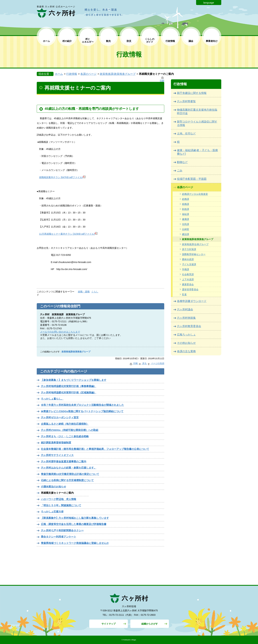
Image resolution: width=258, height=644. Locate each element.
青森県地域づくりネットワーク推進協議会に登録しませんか (75, 543)
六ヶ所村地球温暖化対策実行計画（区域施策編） (69, 392)
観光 (108, 41)
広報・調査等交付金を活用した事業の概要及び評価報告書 (74, 524)
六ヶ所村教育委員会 (189, 326)
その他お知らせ (186, 343)
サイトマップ (109, 624)
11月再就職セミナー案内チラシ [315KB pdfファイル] (68, 234)
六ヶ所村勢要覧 (186, 101)
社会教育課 (188, 274)
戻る (143, 363)
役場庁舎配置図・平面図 (192, 179)
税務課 (186, 204)
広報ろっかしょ (186, 335)
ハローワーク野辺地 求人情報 (59, 499)
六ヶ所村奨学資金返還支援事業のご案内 (64, 461)
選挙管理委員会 (190, 289)
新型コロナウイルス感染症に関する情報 (197, 123)
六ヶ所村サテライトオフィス (57, 455)
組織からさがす (150, 624)
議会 (191, 41)
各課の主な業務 (186, 351)
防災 (129, 41)
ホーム (46, 41)
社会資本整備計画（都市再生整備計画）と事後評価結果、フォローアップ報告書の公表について (95, 449)
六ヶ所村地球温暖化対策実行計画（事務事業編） (69, 386)
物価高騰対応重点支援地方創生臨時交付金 (197, 111)
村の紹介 (67, 41)
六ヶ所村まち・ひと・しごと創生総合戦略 (65, 436)
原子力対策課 (189, 249)
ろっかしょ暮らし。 (52, 399)
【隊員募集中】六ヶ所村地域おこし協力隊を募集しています (75, 518)
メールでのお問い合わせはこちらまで (60, 332)
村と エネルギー (88, 40)
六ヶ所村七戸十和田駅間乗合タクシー (62, 530)
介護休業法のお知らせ (54, 487)
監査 (184, 294)
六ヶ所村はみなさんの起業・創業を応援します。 (69, 468)
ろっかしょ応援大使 (52, 512)
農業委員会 (188, 284)
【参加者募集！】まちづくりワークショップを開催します (74, 380)
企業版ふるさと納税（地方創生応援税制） (65, 424)
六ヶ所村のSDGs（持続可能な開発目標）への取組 (70, 430)
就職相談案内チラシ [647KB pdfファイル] (62, 177)
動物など (182, 162)
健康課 (186, 219)
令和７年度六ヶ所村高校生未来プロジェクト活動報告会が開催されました (82, 405)
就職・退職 (84, 292)
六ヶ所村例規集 (186, 318)
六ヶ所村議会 (185, 309)
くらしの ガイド (150, 40)
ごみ (180, 171)
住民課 (186, 224)
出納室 (186, 229)
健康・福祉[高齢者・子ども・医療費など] (197, 152)
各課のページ (88, 74)
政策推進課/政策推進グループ (118, 74)
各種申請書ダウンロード (192, 301)
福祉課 (186, 214)
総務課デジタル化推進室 (195, 194)
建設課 (186, 234)
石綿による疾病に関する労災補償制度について (67, 480)
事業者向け (212, 41)
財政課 (186, 209)
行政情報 (170, 41)
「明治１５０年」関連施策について (61, 505)
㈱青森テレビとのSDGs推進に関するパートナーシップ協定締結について (82, 411)
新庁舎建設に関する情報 (192, 93)
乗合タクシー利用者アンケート (59, 537)
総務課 (186, 199)
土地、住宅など (186, 134)
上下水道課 (188, 279)
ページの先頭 (156, 363)
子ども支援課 (189, 264)
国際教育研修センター (194, 254)
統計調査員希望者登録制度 (56, 443)
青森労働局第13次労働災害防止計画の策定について (70, 474)
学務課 (186, 269)
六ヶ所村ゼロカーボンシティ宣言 (60, 417)
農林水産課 (188, 259)
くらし (95, 292)
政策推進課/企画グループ (195, 244)
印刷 (134, 363)
